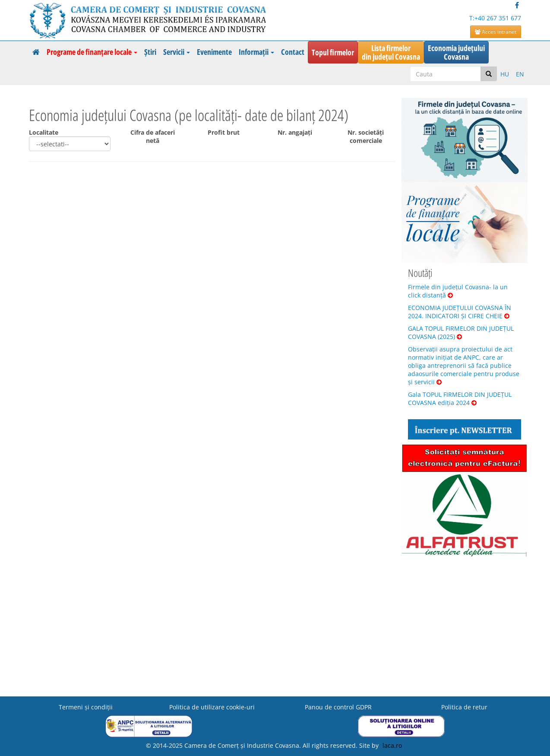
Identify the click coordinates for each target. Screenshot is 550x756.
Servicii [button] (177, 52)
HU (505, 74)
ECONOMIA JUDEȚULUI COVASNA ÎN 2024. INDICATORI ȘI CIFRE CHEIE (460, 312)
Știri (150, 52)
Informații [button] (256, 52)
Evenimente (214, 52)
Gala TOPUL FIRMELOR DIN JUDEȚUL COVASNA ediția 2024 (460, 399)
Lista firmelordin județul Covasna (391, 52)
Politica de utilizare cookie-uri (212, 707)
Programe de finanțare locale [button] (92, 52)
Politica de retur (464, 707)
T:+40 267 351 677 (495, 18)
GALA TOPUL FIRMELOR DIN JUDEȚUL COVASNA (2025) (461, 332)
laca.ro (392, 745)
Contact (293, 52)
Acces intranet (496, 32)
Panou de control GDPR (338, 707)
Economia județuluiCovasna (456, 52)
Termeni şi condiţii (86, 707)
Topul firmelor (333, 52)
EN (520, 74)
